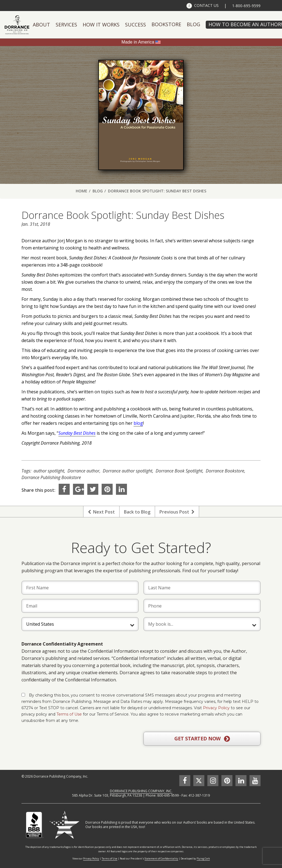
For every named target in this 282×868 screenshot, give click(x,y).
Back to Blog (137, 512)
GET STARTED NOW (202, 739)
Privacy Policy (216, 708)
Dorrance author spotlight (128, 471)
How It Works (101, 25)
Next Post (101, 512)
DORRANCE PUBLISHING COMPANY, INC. (141, 791)
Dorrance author (83, 471)
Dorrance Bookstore (225, 471)
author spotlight (49, 471)
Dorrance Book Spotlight (179, 471)
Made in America (138, 42)
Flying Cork (203, 858)
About (41, 25)
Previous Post (177, 512)
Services (66, 25)
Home (82, 191)
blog (138, 423)
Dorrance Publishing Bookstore (51, 477)
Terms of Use (69, 714)
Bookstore (166, 24)
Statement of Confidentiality (161, 858)
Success (135, 25)
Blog (193, 24)
